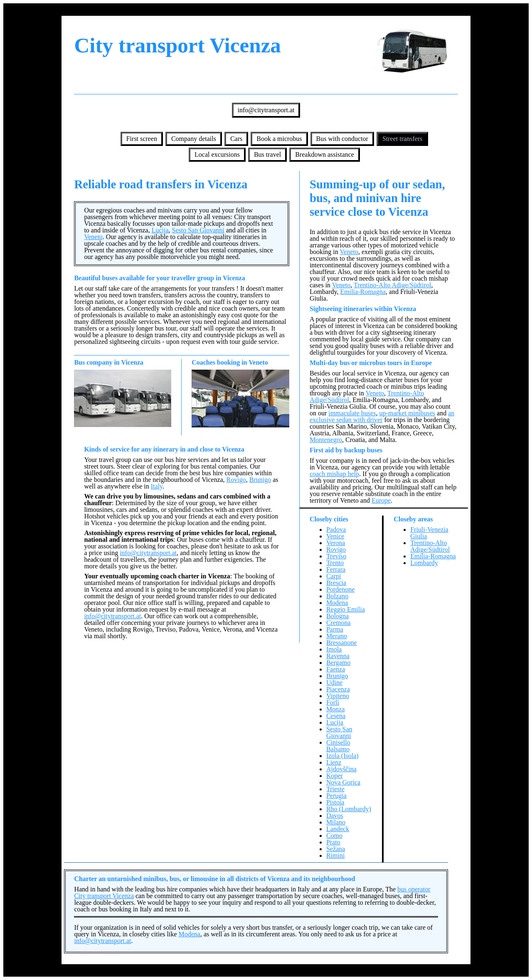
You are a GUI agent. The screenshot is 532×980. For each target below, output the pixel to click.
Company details (194, 139)
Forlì (333, 702)
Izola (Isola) (342, 756)
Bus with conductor (342, 139)
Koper (335, 776)
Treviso (336, 556)
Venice (335, 536)
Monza (335, 709)
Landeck (338, 829)
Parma (335, 629)
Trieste (335, 789)
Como (334, 836)
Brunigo (260, 480)
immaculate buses (352, 413)
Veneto (93, 237)
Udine (334, 683)
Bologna (337, 616)
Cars (236, 139)
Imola (334, 649)
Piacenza (338, 689)
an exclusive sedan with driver (382, 416)
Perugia (336, 796)
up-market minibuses (407, 413)
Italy (157, 486)
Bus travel (267, 154)
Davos (335, 816)
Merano (337, 636)
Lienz (334, 762)
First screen (142, 139)
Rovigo (236, 480)
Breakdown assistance (325, 154)
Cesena (336, 716)
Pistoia (335, 802)
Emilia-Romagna (363, 292)
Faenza (336, 669)
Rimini (335, 855)
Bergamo (338, 663)
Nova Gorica (343, 782)
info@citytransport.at (266, 110)
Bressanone (342, 643)
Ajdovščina (341, 769)
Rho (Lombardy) (349, 809)
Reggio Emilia (346, 609)
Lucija (160, 230)
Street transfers (402, 139)
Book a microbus (279, 139)
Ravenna (338, 656)
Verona (336, 543)
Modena (337, 603)
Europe (381, 500)
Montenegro (326, 440)
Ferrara (336, 569)
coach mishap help (334, 474)
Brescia (336, 583)
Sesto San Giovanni (198, 230)
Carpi (334, 576)
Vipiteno (338, 696)
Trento (335, 563)
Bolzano (337, 596)
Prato (333, 842)
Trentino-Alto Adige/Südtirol (393, 285)
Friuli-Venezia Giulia (429, 533)
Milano (336, 822)
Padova (336, 529)
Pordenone (340, 589)
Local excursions (217, 154)
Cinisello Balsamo (338, 746)
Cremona (339, 623)
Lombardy (424, 563)
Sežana (336, 849)
